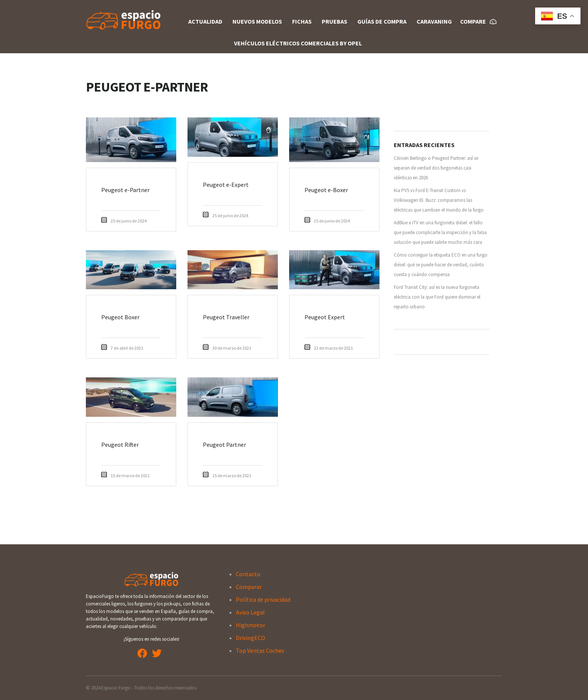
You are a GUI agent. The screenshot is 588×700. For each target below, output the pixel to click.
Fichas (302, 21)
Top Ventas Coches (260, 650)
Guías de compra (382, 21)
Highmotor (250, 625)
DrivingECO (250, 638)
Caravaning (434, 21)
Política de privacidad (263, 599)
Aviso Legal (250, 612)
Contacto (248, 574)
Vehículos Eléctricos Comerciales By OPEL (298, 43)
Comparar (249, 587)
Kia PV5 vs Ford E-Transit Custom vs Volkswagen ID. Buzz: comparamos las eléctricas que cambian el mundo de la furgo (439, 200)
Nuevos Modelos (257, 21)
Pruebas (334, 21)
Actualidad (205, 21)
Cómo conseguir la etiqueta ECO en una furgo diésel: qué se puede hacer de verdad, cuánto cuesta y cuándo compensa (441, 265)
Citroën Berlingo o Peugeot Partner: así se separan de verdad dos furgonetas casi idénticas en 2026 (436, 168)
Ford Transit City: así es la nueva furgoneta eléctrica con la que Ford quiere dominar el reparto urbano (437, 297)
